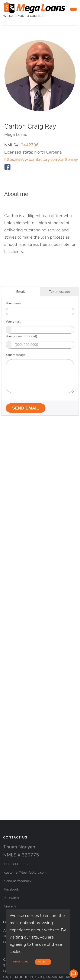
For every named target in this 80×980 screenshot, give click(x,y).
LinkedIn (11, 906)
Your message (16, 355)
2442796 (30, 145)
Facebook (12, 889)
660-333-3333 (16, 864)
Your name (13, 303)
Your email (13, 322)
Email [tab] (20, 292)
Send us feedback (18, 881)
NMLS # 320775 (21, 855)
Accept (43, 962)
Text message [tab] (59, 292)
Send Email (26, 408)
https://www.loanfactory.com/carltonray (41, 159)
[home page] (35, 6)
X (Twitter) (12, 898)
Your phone (21, 336)
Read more (20, 962)
